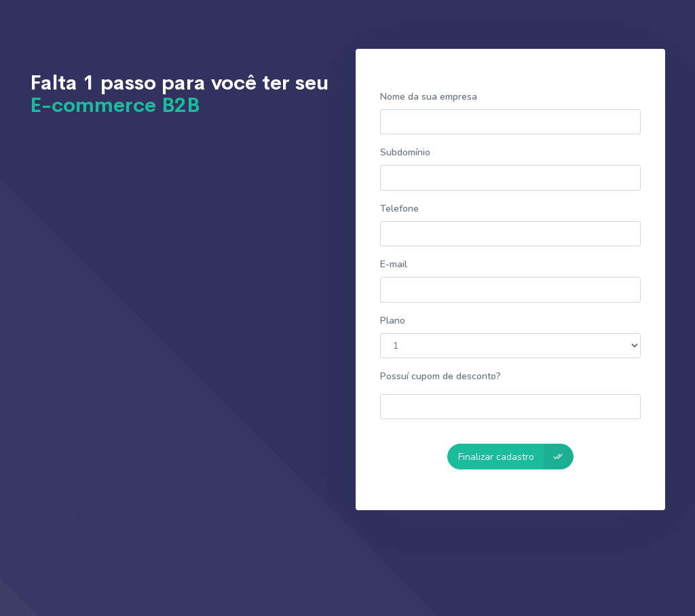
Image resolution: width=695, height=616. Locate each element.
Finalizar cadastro (515, 456)
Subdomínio (405, 152)
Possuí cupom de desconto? (440, 376)
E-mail (394, 264)
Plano (393, 321)
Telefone (399, 209)
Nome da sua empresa (429, 97)
